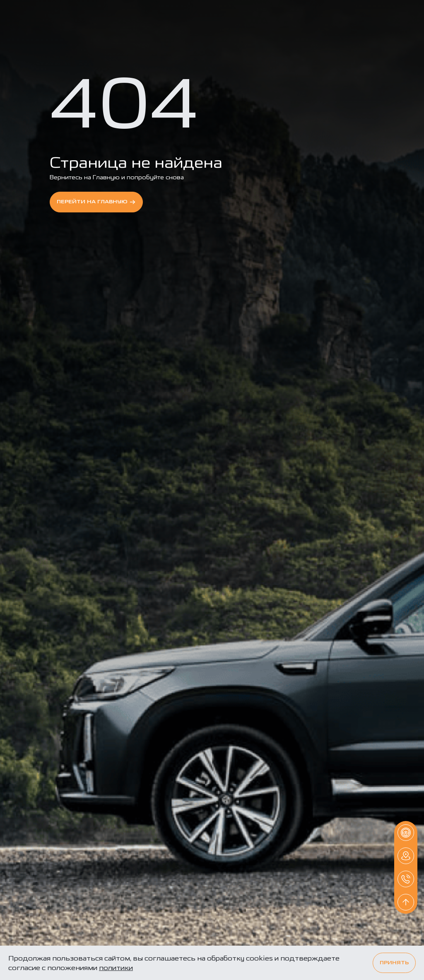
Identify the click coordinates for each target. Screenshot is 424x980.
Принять (394, 963)
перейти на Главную (96, 202)
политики (116, 968)
